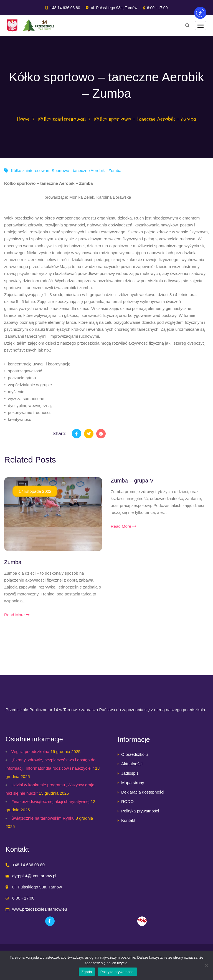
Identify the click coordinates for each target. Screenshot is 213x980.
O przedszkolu (135, 754)
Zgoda (87, 972)
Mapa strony (133, 783)
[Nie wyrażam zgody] (206, 965)
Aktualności (132, 764)
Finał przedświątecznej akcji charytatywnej (50, 801)
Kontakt (128, 820)
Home (23, 119)
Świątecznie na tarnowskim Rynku (43, 818)
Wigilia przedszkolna (30, 752)
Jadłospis (130, 773)
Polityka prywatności (140, 811)
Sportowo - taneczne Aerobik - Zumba (87, 171)
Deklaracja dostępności (143, 792)
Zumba (13, 562)
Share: (60, 434)
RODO (127, 801)
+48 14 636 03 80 (65, 8)
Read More (17, 615)
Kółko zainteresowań (62, 119)
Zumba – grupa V (132, 481)
